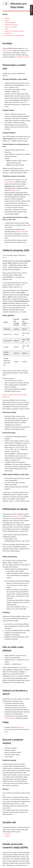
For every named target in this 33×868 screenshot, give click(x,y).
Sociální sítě (8, 33)
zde (27, 865)
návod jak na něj (14, 190)
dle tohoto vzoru (21, 232)
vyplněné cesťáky (10, 718)
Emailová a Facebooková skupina (14, 31)
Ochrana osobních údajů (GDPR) (14, 35)
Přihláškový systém (17, 516)
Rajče (6, 732)
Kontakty (7, 18)
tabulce (5, 258)
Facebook (7, 834)
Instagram (7, 836)
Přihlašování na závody (11, 25)
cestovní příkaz (9, 182)
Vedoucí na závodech (11, 27)
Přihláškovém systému (23, 57)
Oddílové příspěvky (10, 23)
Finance (7, 20)
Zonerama (21, 727)
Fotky (6, 29)
